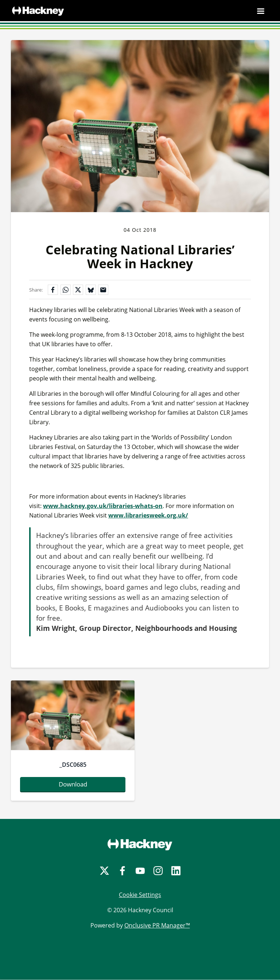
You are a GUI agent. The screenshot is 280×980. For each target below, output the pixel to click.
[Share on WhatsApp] (66, 290)
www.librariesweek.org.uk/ (148, 515)
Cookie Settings (140, 895)
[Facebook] (122, 871)
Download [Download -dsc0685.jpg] (73, 784)
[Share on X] (78, 290)
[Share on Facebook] (53, 290)
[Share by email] (103, 290)
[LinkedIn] (176, 871)
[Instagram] (158, 871)
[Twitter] (104, 871)
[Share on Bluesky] (91, 290)
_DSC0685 (73, 765)
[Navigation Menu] (261, 11)
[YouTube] (140, 871)
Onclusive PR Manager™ (157, 925)
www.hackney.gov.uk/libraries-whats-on (103, 506)
